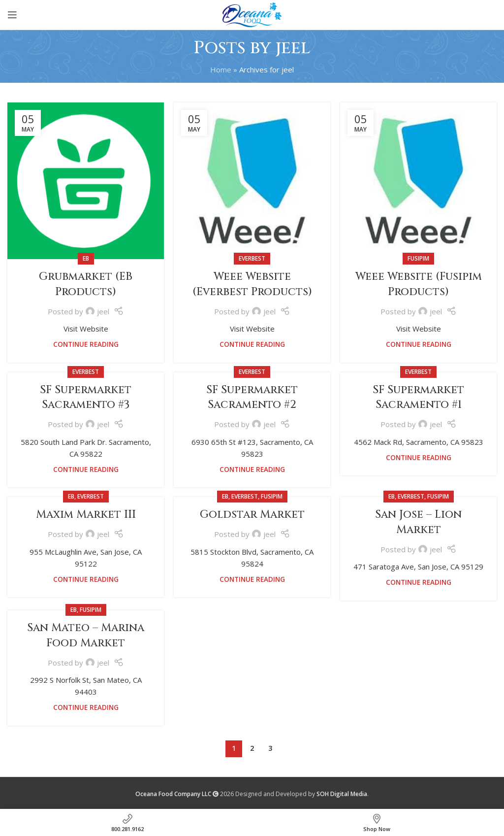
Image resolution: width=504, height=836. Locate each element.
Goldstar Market (252, 515)
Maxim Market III (86, 515)
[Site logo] (252, 14)
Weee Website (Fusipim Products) (419, 284)
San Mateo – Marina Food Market (86, 635)
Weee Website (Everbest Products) (252, 284)
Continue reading (86, 344)
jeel (293, 48)
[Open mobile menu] (12, 15)
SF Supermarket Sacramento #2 (252, 398)
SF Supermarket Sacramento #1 (418, 398)
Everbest (252, 258)
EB (86, 258)
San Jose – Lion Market (418, 522)
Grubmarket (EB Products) (86, 284)
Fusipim (418, 258)
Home (221, 69)
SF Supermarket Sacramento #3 (86, 398)
